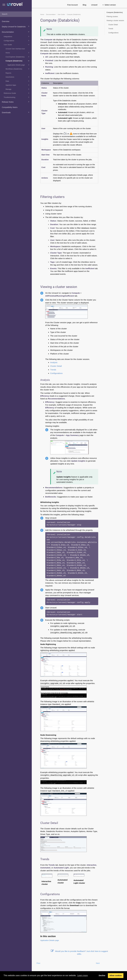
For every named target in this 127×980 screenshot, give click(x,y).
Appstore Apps (18, 85)
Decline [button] (102, 976)
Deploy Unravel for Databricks (16, 26)
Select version (109, 5)
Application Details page (19, 65)
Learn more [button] (82, 975)
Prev (38, 963)
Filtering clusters (112, 17)
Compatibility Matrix (10, 107)
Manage (18, 89)
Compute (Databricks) (18, 61)
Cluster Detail (56, 366)
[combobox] (16, 14)
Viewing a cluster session (115, 21)
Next (98, 963)
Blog (85, 5)
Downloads (16, 112)
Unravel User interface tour (15, 49)
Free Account (72, 5)
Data (18, 81)
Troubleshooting (17, 97)
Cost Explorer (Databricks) (18, 57)
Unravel (94, 5)
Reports (8, 73)
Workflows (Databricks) (18, 69)
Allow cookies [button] (116, 976)
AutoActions (18, 77)
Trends (53, 370)
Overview (6, 21)
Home (18, 53)
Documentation (16, 32)
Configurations (17, 41)
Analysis (54, 362)
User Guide (17, 45)
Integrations (17, 36)
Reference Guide (17, 93)
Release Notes (16, 102)
